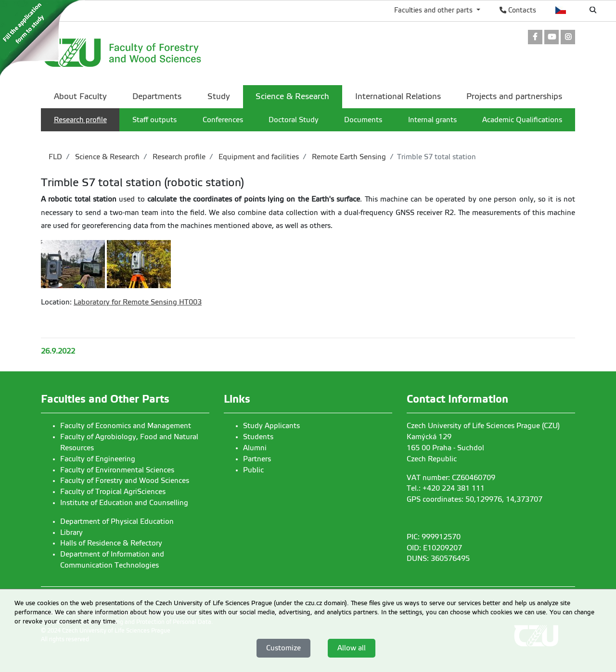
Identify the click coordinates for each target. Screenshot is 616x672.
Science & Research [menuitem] (292, 96)
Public (253, 470)
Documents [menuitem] (363, 120)
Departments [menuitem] (157, 96)
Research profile (178, 157)
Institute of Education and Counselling (124, 503)
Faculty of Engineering (98, 459)
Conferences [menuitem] (223, 120)
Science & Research (106, 157)
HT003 (189, 302)
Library (71, 533)
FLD (55, 157)
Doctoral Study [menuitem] (294, 120)
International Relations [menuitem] (398, 96)
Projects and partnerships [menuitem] (514, 96)
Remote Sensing (150, 302)
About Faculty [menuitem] (80, 96)
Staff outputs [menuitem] (154, 120)
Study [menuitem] (219, 96)
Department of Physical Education (117, 521)
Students (258, 437)
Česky (561, 10)
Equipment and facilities (258, 157)
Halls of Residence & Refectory (111, 543)
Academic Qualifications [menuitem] (522, 120)
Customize (283, 648)
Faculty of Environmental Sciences (117, 470)
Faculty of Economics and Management (126, 426)
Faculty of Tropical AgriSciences (113, 492)
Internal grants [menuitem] (432, 120)
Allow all (352, 648)
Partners (257, 459)
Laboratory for (98, 302)
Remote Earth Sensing (348, 157)
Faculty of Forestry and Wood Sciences (125, 481)
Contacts (518, 10)
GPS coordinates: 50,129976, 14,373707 (475, 499)
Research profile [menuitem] (80, 120)
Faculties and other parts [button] (434, 10)
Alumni (255, 448)
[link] (535, 38)
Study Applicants (271, 426)
